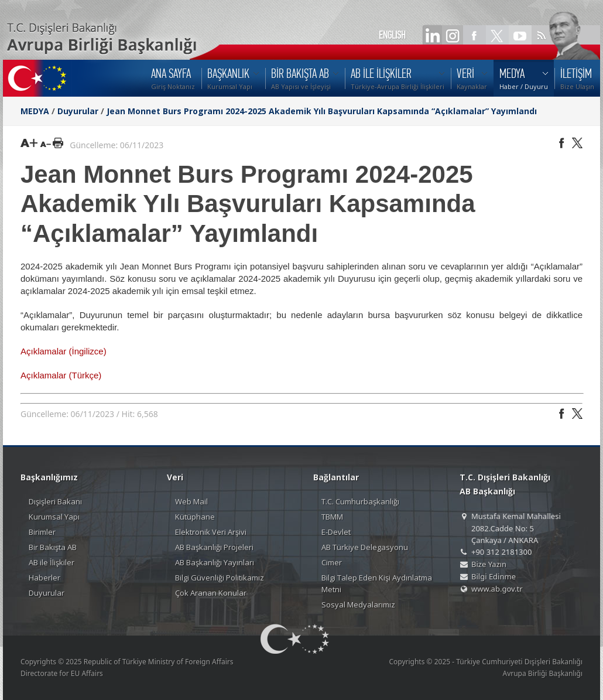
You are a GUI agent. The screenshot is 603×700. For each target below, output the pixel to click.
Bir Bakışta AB (53, 547)
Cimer (332, 562)
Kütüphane (195, 517)
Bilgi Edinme (494, 576)
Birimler (42, 532)
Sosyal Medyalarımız (358, 605)
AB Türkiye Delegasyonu (365, 547)
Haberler (44, 578)
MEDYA (35, 111)
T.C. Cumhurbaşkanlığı (360, 501)
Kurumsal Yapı (54, 517)
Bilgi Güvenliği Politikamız (220, 578)
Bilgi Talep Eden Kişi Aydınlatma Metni (377, 583)
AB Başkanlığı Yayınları (215, 562)
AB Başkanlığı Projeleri (214, 547)
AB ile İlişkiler (52, 562)
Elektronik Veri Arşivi (211, 532)
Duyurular (78, 111)
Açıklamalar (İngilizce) (64, 351)
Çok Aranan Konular (211, 593)
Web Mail (191, 501)
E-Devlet (336, 532)
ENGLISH (392, 35)
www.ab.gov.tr (497, 589)
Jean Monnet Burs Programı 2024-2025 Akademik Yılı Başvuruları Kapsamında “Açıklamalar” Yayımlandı (322, 111)
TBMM (332, 517)
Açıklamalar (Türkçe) (61, 375)
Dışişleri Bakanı (55, 501)
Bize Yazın (489, 564)
